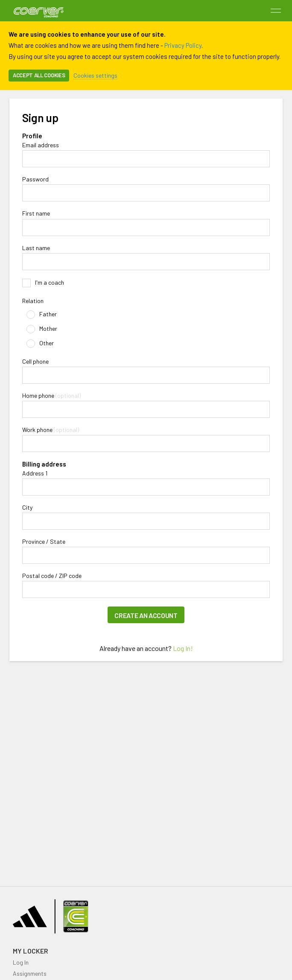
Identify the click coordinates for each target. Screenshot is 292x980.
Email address (41, 145)
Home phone (38, 396)
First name (36, 213)
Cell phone (35, 362)
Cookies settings (95, 75)
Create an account (146, 615)
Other (40, 344)
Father (42, 315)
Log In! (183, 648)
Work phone (37, 430)
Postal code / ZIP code (52, 576)
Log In (21, 962)
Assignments (30, 973)
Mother (42, 329)
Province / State (44, 542)
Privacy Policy (183, 45)
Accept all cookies (39, 75)
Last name (36, 248)
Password (35, 179)
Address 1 (35, 473)
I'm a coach (43, 283)
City (27, 507)
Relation (33, 301)
